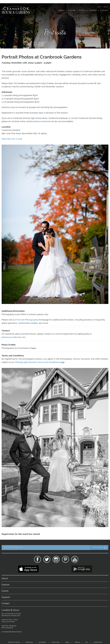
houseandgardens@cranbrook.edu (12, 632)
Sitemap (77, 642)
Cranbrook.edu (98, 642)
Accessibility (42, 642)
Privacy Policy (56, 642)
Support (93, 11)
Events (82, 11)
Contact (104, 11)
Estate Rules (29, 642)
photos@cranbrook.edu (43, 121)
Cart (99, 7)
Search (106, 7)
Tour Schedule (10, 622)
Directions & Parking (14, 642)
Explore (72, 11)
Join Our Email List (56, 548)
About (61, 11)
